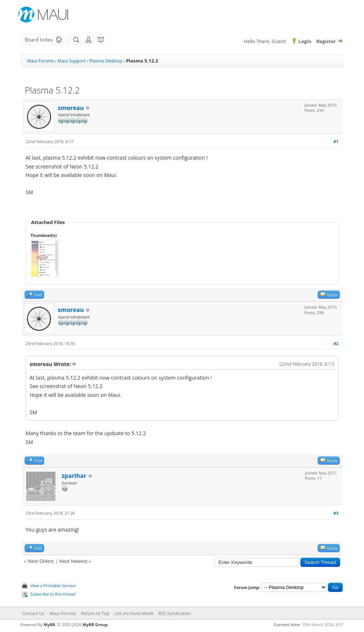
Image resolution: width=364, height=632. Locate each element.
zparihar (74, 476)
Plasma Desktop (106, 61)
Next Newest (73, 561)
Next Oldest (41, 561)
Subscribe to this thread (53, 594)
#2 (336, 343)
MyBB (49, 624)
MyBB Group (95, 624)
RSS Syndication (175, 613)
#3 (336, 513)
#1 (336, 141)
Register (326, 41)
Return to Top (95, 613)
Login (305, 41)
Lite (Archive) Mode (134, 613)
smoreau (71, 108)
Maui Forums (41, 61)
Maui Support (72, 61)
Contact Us (33, 613)
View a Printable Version (53, 585)
